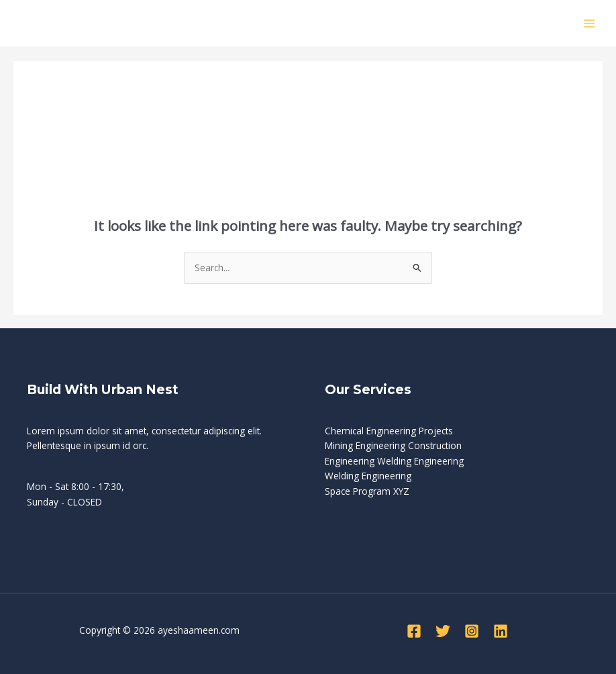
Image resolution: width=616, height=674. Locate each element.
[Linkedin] (501, 631)
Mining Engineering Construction (393, 445)
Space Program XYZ (367, 491)
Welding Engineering (368, 476)
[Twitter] (443, 631)
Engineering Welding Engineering (394, 461)
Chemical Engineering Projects (389, 431)
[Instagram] (472, 631)
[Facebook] (414, 631)
